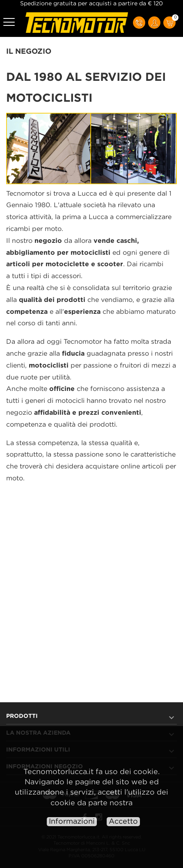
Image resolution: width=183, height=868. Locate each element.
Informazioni (72, 822)
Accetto (123, 822)
